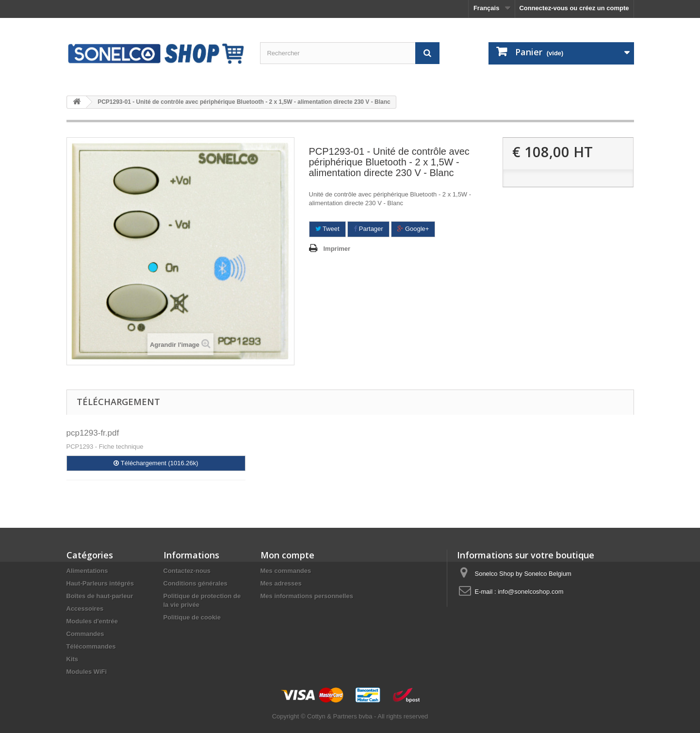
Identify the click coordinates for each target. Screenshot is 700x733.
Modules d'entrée (92, 621)
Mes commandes (286, 571)
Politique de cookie (192, 617)
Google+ (413, 229)
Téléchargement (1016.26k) (156, 463)
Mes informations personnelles (307, 596)
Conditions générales (195, 583)
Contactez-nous (187, 571)
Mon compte (287, 555)
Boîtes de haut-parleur (100, 596)
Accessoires (85, 609)
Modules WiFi (87, 672)
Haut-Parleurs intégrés (100, 583)
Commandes (85, 634)
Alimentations (87, 571)
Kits (73, 659)
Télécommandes (91, 646)
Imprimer (337, 249)
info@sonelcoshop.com (530, 592)
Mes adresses (281, 583)
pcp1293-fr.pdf (93, 433)
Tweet (327, 229)
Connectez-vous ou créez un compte (574, 8)
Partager (368, 229)
